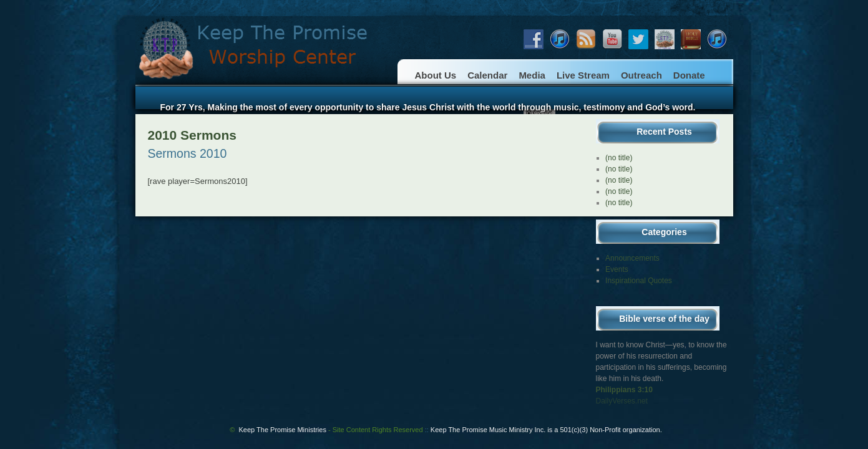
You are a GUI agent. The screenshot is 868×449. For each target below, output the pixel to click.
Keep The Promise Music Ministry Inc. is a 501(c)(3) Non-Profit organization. (546, 430)
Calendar (487, 75)
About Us (436, 75)
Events (617, 269)
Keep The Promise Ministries (331, 430)
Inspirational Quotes (639, 281)
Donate (689, 75)
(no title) (619, 158)
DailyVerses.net (622, 401)
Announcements (632, 258)
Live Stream (583, 75)
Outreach (641, 75)
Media (532, 75)
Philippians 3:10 (624, 390)
